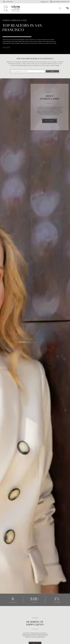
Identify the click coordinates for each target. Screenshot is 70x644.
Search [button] (52, 71)
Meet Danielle (50, 121)
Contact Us (44, 2)
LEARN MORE (6, 47)
